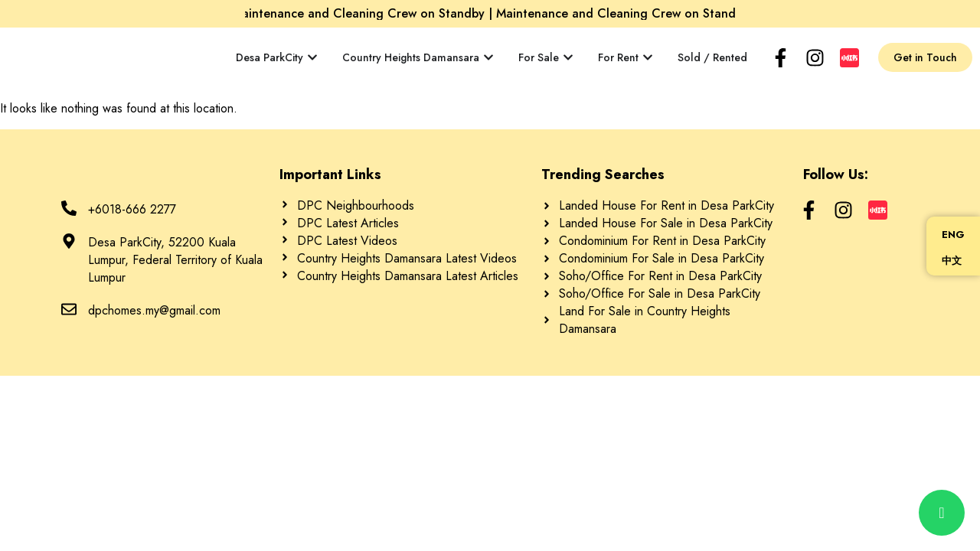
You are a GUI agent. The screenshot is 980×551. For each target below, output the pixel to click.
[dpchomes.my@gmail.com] (69, 309)
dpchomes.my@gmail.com (154, 310)
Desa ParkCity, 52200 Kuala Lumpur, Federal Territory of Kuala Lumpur (175, 260)
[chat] (942, 513)
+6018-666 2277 (132, 209)
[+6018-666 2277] (69, 208)
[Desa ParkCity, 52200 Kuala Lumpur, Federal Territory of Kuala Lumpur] (69, 241)
